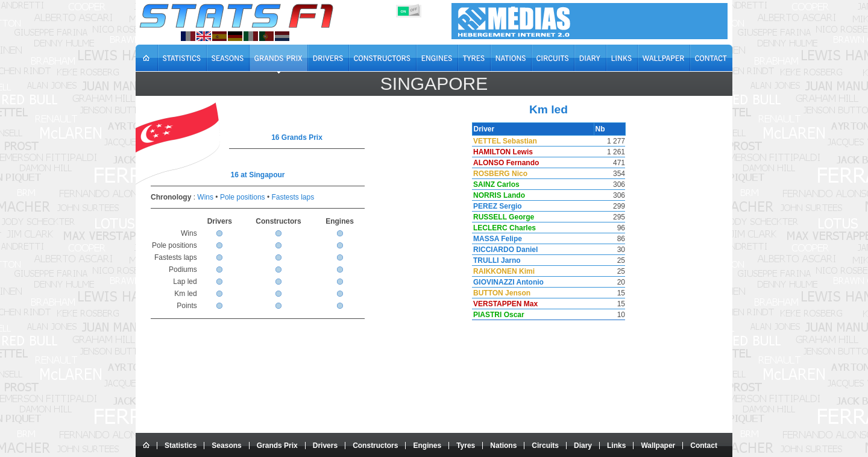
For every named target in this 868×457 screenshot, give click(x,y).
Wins (205, 197)
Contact (704, 446)
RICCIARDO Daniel (504, 250)
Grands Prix (277, 446)
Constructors (375, 446)
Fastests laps (293, 197)
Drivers (325, 446)
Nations (503, 446)
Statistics (181, 446)
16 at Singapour (257, 175)
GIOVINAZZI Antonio (507, 282)
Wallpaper (658, 446)
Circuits (545, 446)
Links (616, 446)
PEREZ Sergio (496, 206)
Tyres (466, 446)
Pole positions (243, 197)
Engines (427, 446)
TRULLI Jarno (496, 260)
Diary (583, 446)
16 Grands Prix (297, 137)
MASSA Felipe (496, 239)
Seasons (226, 446)
